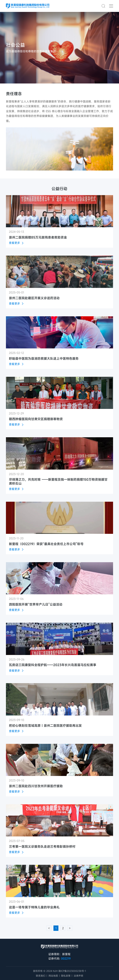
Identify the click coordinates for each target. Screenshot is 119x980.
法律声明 (78, 976)
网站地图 (53, 976)
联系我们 (41, 976)
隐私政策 (66, 976)
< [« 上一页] (49, 928)
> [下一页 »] (70, 928)
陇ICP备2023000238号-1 (72, 971)
